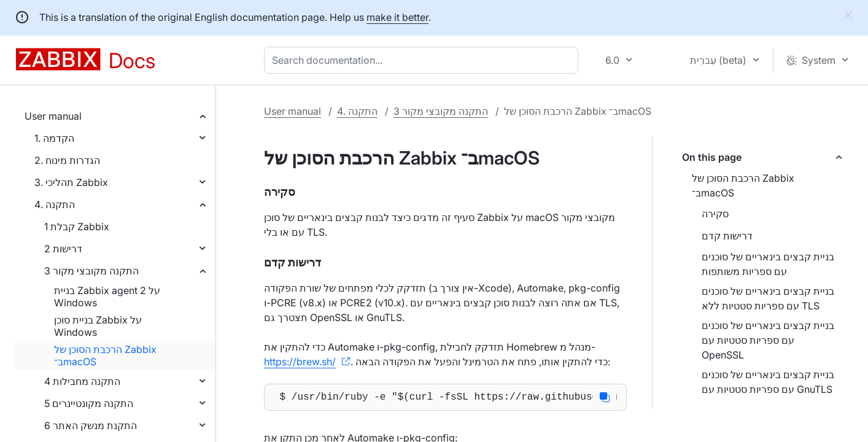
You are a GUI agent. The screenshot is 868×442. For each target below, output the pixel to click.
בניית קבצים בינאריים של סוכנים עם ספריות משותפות (768, 264)
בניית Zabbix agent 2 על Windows (107, 297)
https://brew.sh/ (300, 362)
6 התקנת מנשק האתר (91, 425)
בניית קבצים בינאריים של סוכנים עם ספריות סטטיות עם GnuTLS (768, 382)
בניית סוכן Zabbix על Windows (98, 326)
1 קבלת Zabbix (77, 227)
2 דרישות (63, 249)
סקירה (715, 214)
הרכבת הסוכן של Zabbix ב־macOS (105, 355)
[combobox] (424, 60)
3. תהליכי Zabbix (71, 182)
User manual (53, 116)
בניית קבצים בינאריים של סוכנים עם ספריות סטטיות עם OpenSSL (768, 340)
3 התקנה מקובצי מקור (91, 271)
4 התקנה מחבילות (82, 381)
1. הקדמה (54, 138)
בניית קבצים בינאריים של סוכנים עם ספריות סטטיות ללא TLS (768, 298)
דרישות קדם (727, 236)
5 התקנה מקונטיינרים (89, 403)
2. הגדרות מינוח (67, 160)
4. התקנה (55, 204)
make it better (397, 17)
